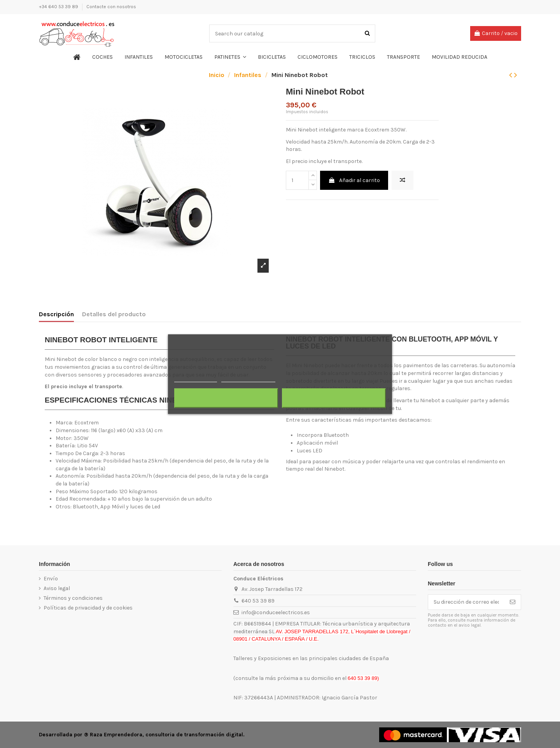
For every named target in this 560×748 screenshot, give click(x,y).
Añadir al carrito (354, 180)
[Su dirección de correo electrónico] (466, 602)
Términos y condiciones (73, 598)
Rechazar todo (226, 398)
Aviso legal (57, 588)
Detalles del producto (114, 314)
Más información (196, 378)
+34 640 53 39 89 (59, 7)
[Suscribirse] (513, 602)
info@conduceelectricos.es (276, 612)
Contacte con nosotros (111, 7)
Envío (51, 579)
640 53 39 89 (258, 601)
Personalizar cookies (248, 378)
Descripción (56, 314)
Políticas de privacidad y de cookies (88, 608)
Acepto (334, 398)
